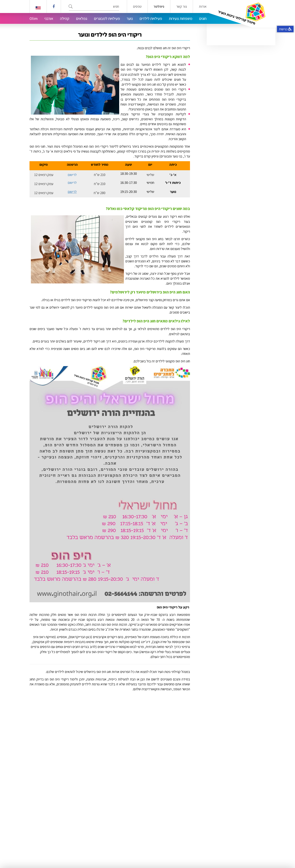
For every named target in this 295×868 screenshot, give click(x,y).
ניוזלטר (159, 6)
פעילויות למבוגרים (107, 19)
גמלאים (82, 19)
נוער (130, 19)
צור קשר (182, 6)
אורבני (49, 19)
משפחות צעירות (181, 19)
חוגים (203, 19)
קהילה (65, 19)
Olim (34, 19)
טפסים (137, 6)
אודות (203, 6)
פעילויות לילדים (151, 19)
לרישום (72, 175)
